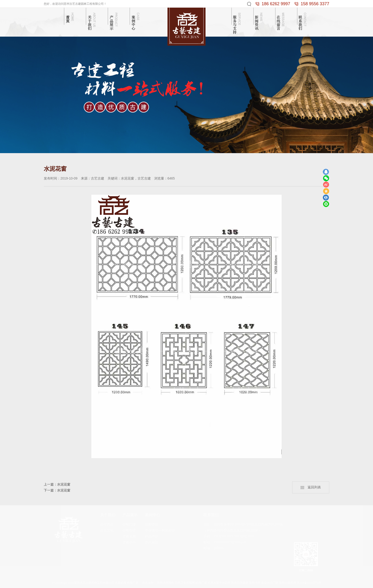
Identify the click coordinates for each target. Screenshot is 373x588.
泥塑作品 (152, 524)
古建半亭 (129, 542)
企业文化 (107, 530)
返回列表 (311, 487)
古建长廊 (129, 536)
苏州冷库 (255, 583)
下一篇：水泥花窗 (57, 490)
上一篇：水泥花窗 (57, 484)
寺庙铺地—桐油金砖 (160, 530)
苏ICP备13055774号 (309, 583)
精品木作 (152, 536)
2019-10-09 (69, 178)
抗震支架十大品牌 (219, 583)
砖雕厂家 (201, 583)
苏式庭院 (152, 542)
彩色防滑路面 (240, 583)
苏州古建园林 (288, 583)
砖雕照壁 (129, 530)
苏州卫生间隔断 (185, 583)
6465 (171, 178)
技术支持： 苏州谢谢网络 (158, 583)
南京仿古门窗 (270, 583)
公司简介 (107, 524)
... (124, 548)
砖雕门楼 (129, 524)
